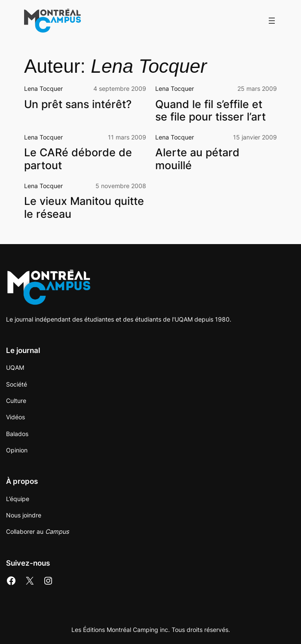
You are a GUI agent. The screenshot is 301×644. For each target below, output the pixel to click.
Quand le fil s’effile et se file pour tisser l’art (210, 111)
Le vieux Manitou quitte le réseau (84, 208)
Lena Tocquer (43, 88)
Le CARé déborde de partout (78, 159)
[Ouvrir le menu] (272, 21)
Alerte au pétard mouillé (197, 159)
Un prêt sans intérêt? (78, 104)
